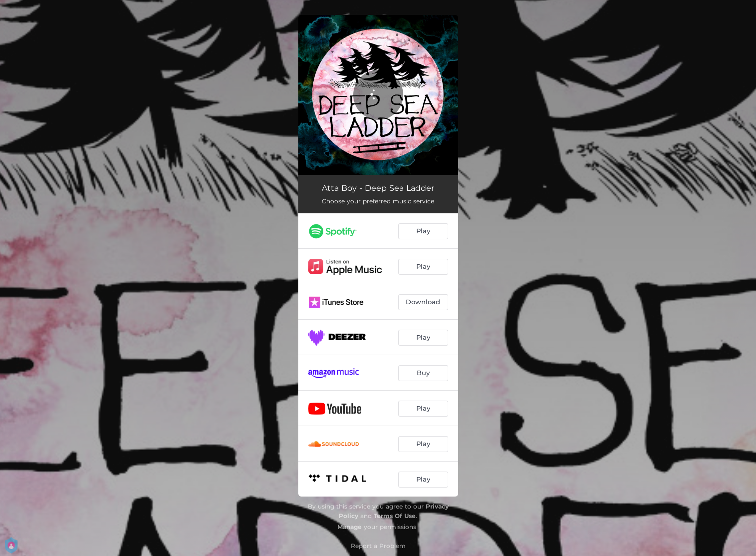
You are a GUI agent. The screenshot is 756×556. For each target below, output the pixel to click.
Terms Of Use (395, 516)
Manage (350, 527)
